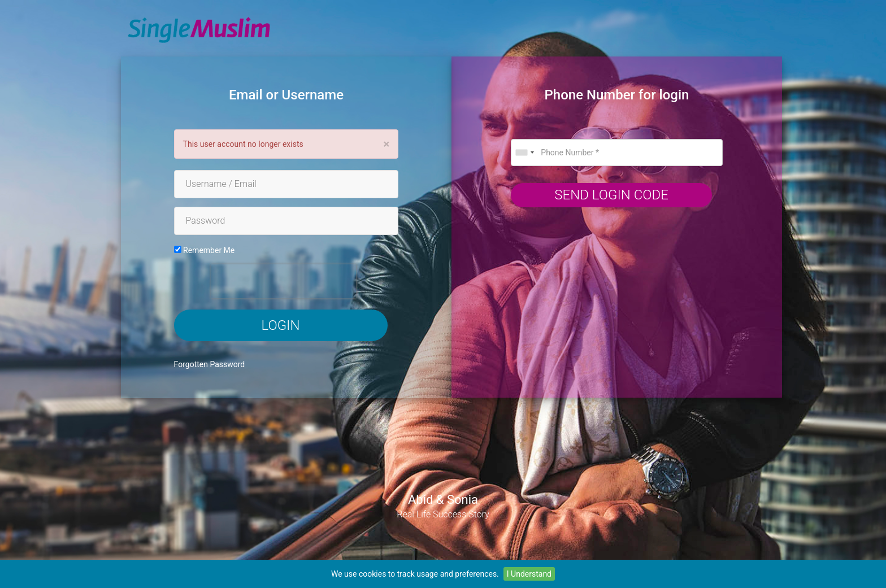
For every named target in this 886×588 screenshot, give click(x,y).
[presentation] (284, 281)
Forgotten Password (210, 364)
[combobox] (524, 153)
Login (281, 325)
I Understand (529, 574)
